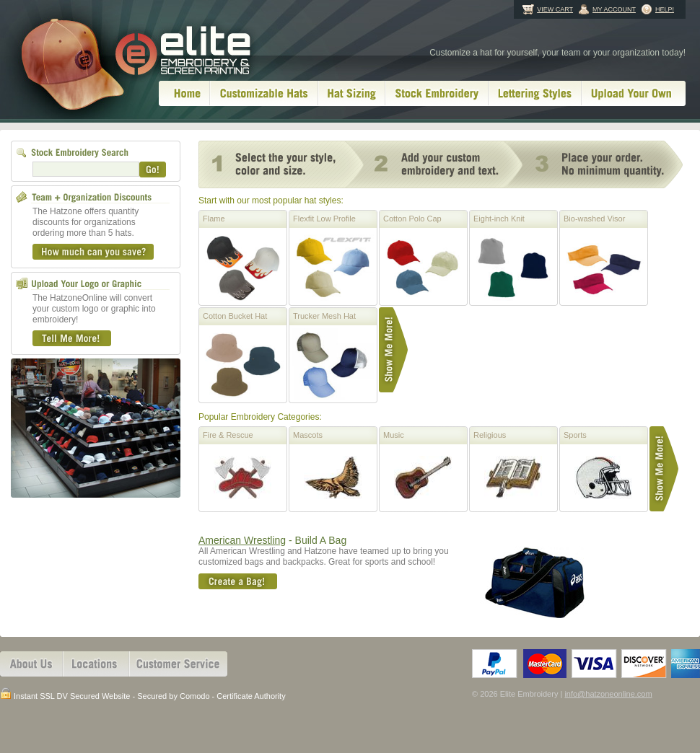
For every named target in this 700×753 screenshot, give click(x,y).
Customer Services (178, 664)
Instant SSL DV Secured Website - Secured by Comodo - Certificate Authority (143, 695)
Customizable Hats (264, 93)
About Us (31, 664)
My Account (614, 9)
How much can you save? (93, 252)
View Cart (555, 9)
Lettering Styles (535, 93)
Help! (665, 9)
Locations (96, 664)
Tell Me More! (72, 338)
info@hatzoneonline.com (608, 694)
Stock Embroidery (437, 93)
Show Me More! (393, 350)
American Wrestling (242, 540)
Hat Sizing (352, 93)
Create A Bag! (238, 581)
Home (184, 93)
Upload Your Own (634, 93)
